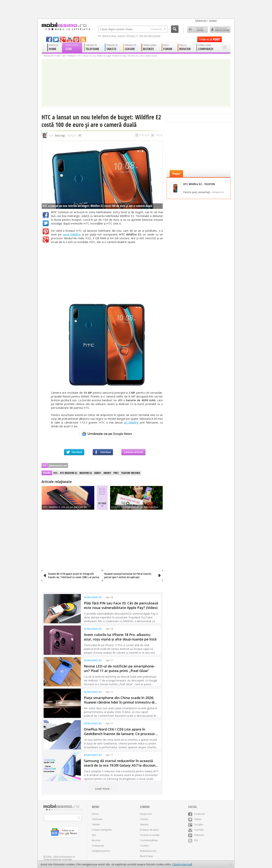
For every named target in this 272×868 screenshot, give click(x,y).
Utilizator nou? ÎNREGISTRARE (220, 29)
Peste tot (158, 29)
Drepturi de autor (149, 830)
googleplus (63, 39)
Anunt (107, 473)
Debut (98, 473)
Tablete (96, 824)
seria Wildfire (72, 234)
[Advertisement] (107, 274)
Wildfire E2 (86, 473)
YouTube (196, 830)
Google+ (46, 239)
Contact (213, 20)
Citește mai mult (182, 864)
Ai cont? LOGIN (197, 29)
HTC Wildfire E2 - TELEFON (199, 184)
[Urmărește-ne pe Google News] (107, 434)
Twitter (46, 223)
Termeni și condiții (150, 835)
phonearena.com (58, 465)
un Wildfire (131, 422)
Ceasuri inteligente (102, 830)
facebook (49, 39)
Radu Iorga (60, 135)
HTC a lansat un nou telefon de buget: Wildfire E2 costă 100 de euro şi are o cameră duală (117, 56)
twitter (56, 39)
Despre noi (201, 20)
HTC (80, 135)
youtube (70, 39)
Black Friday (109, 36)
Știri (64, 56)
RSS (193, 840)
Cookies (144, 846)
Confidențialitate (149, 840)
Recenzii (96, 840)
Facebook (46, 215)
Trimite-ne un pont (209, 39)
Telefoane (72, 56)
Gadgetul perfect (101, 851)
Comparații (98, 846)
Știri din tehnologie (150, 36)
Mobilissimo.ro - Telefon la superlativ (66, 26)
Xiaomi (121, 36)
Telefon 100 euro (131, 473)
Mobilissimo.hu (148, 851)
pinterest (76, 39)
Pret (116, 473)
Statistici (144, 824)
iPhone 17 (132, 36)
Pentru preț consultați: (204, 192)
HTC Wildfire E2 (69, 473)
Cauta (175, 29)
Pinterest (46, 231)
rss (83, 39)
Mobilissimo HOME (52, 56)
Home (95, 814)
